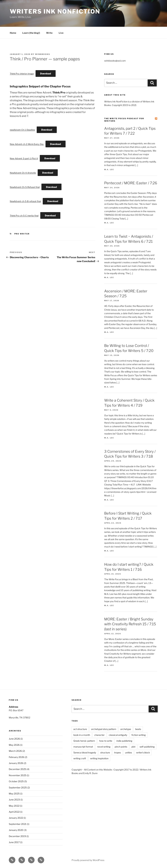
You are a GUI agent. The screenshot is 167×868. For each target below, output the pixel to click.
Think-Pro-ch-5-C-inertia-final (24, 216)
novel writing (104, 747)
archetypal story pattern (104, 729)
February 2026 (16, 757)
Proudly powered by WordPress (88, 860)
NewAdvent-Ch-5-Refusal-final (25, 187)
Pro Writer (22, 234)
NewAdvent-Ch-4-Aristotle (23, 173)
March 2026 (15, 751)
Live (61, 33)
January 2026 (16, 763)
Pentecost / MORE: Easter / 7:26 (131, 183)
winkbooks (43, 54)
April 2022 (14, 812)
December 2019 (17, 836)
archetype (126, 729)
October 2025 (16, 781)
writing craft (80, 758)
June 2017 (14, 842)
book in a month (82, 735)
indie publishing (124, 741)
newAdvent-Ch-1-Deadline (22, 130)
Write (49, 33)
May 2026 (14, 745)
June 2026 (14, 739)
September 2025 (18, 787)
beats (138, 729)
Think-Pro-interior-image (22, 74)
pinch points (121, 747)
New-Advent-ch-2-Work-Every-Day (27, 144)
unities (129, 752)
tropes (118, 752)
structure (105, 752)
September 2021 (18, 824)
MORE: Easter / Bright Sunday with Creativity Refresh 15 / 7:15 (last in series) (130, 624)
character (99, 735)
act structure (80, 729)
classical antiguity (118, 735)
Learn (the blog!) (31, 33)
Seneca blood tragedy (85, 752)
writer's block (143, 752)
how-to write (106, 741)
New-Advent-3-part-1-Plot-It (24, 158)
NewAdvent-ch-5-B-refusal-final (25, 201)
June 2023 (14, 800)
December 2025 (17, 769)
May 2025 (14, 794)
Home (13, 33)
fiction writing (139, 735)
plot (133, 747)
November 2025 (18, 775)
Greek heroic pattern (84, 741)
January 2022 (16, 818)
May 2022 (14, 806)
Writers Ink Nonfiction (55, 11)
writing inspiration (99, 758)
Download (46, 73)
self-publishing (147, 747)
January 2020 (16, 830)
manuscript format (83, 747)
